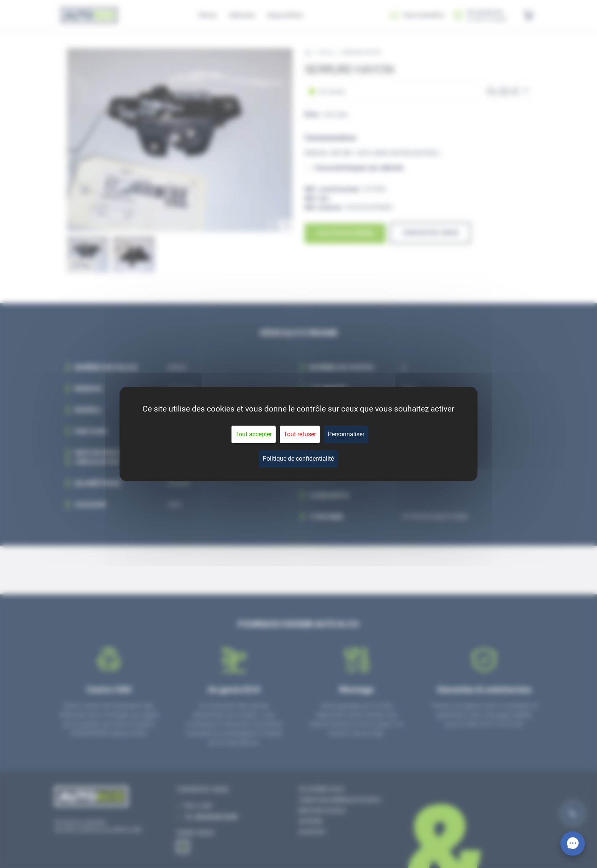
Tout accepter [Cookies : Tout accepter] (254, 434)
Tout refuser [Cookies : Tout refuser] (300, 434)
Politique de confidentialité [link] (298, 459)
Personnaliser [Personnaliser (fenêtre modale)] (346, 434)
